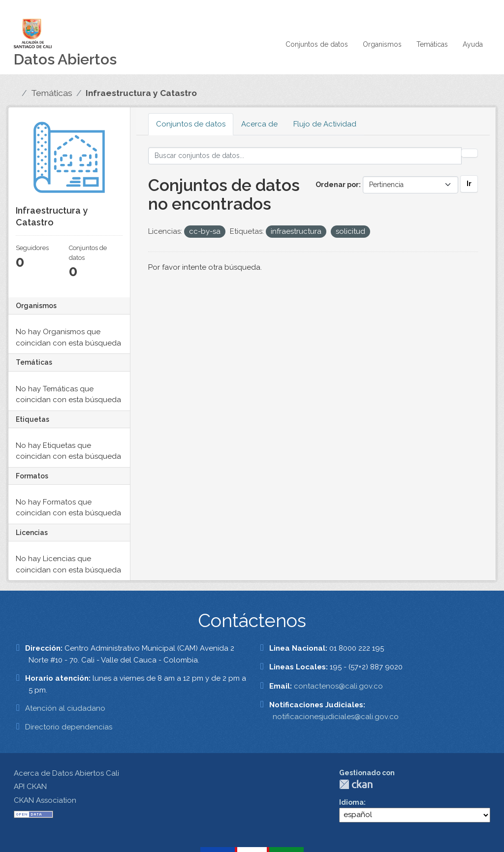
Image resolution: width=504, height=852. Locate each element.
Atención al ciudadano (65, 708)
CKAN (356, 784)
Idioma (351, 802)
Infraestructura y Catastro (141, 93)
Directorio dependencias (69, 727)
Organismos (382, 44)
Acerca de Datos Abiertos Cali (66, 773)
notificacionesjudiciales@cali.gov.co (336, 717)
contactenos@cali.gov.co (338, 686)
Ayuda (473, 44)
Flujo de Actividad (325, 124)
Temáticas (432, 44)
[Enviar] (470, 153)
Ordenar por (337, 185)
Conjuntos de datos (317, 44)
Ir (469, 184)
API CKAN (30, 787)
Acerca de (259, 124)
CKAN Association (45, 800)
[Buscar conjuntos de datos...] (305, 156)
